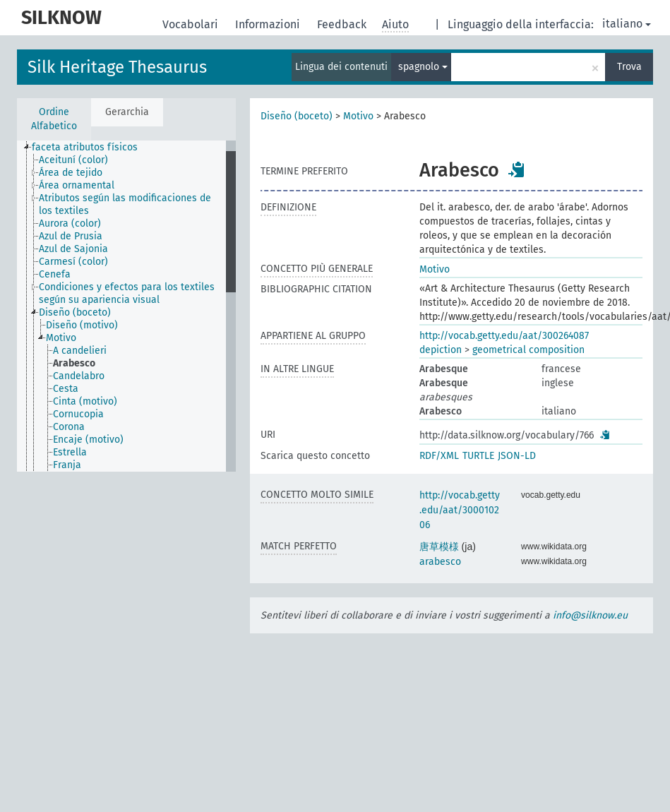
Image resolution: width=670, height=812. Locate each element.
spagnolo (423, 67)
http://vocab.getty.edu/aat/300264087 (504, 336)
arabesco (440, 562)
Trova (629, 67)
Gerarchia (127, 112)
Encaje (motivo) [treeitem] (88, 440)
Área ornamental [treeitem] (77, 185)
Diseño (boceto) (297, 116)
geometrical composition (528, 350)
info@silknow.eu (590, 615)
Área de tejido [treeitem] (71, 173)
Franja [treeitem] (67, 465)
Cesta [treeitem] (66, 389)
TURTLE (478, 456)
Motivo (358, 116)
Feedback (343, 24)
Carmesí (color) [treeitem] (73, 262)
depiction (441, 350)
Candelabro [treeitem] (79, 376)
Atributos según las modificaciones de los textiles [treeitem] (125, 204)
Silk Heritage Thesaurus (117, 67)
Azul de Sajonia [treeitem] (73, 249)
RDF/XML (439, 456)
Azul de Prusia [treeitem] (71, 236)
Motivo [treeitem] (61, 338)
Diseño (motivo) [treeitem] (82, 325)
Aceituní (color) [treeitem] (73, 160)
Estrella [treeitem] (70, 452)
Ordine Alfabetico (54, 119)
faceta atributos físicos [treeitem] (85, 147)
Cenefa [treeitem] (55, 274)
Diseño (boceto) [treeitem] (75, 312)
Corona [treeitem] (69, 427)
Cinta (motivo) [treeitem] (85, 401)
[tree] (126, 306)
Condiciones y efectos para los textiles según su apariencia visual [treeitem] (127, 293)
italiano (627, 24)
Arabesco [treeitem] (74, 363)
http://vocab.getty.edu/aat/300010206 (460, 510)
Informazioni (269, 24)
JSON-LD (517, 456)
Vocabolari (192, 24)
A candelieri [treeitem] (80, 351)
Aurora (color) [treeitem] (70, 223)
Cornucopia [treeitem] (78, 414)
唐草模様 (439, 547)
